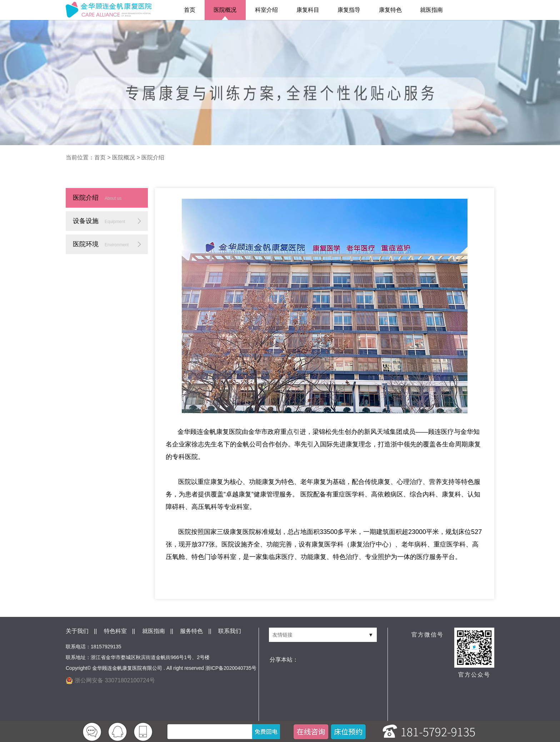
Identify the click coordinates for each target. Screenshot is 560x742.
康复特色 (390, 10)
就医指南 (431, 10)
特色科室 (115, 631)
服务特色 (191, 631)
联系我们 (230, 631)
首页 (190, 10)
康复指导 (349, 10)
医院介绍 (153, 157)
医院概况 (225, 10)
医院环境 (101, 244)
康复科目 (308, 10)
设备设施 (99, 221)
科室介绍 (266, 10)
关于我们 (77, 631)
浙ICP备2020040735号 (231, 668)
